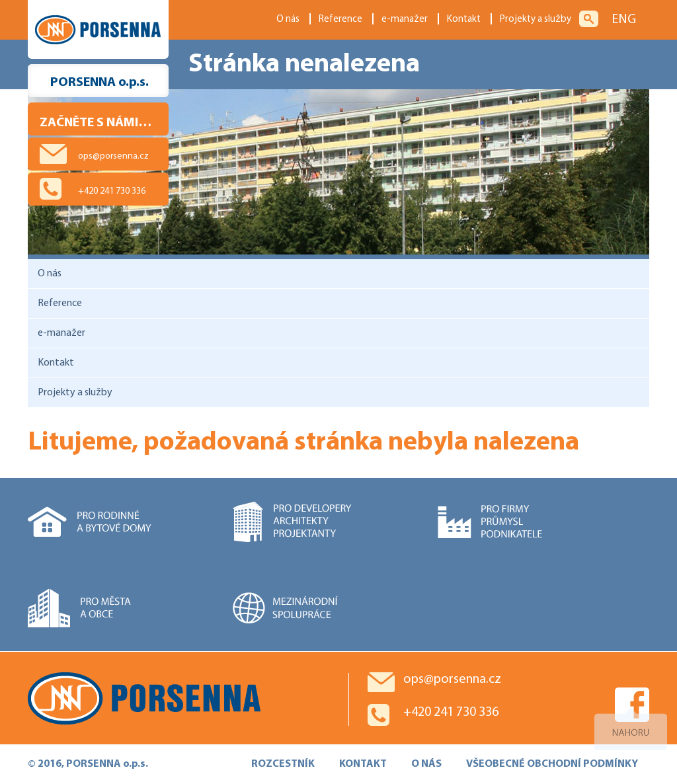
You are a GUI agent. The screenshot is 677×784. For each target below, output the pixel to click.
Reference (340, 20)
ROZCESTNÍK (283, 764)
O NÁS (426, 764)
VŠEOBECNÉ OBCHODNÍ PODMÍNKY (552, 764)
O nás (288, 20)
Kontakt (464, 20)
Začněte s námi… (96, 123)
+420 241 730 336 (112, 191)
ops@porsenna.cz (113, 156)
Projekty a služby (536, 20)
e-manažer (405, 20)
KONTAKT (363, 764)
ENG (624, 20)
